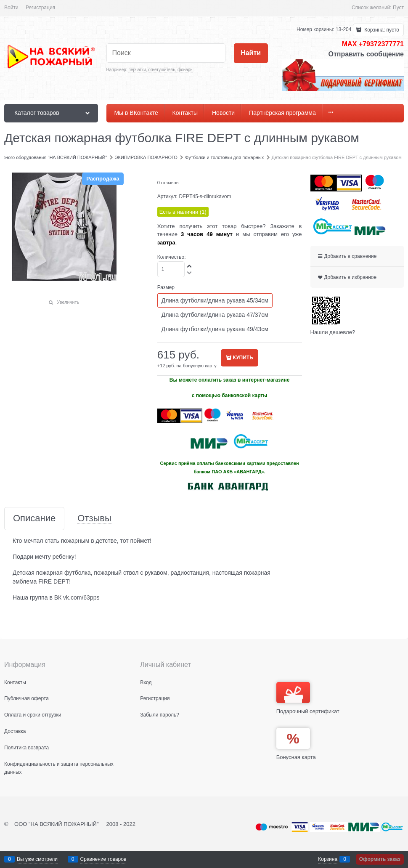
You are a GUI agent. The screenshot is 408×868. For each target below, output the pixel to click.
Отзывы (94, 519)
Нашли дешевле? (333, 332)
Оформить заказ (380, 859)
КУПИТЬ (243, 358)
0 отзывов (168, 183)
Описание (34, 519)
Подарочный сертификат (308, 698)
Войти (11, 8)
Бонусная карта (296, 757)
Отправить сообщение (366, 54)
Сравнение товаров (103, 859)
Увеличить (68, 302)
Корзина (328, 859)
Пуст (398, 8)
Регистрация (40, 8)
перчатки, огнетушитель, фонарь (160, 70)
